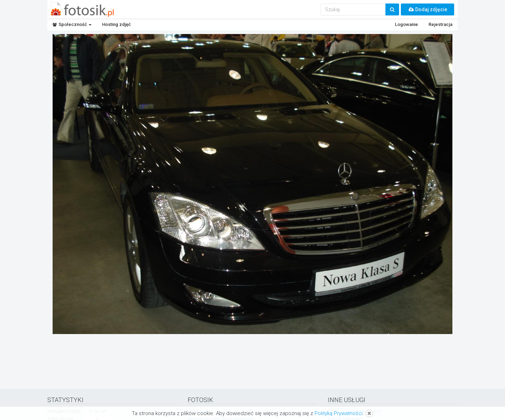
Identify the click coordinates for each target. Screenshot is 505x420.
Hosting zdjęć (116, 24)
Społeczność (72, 24)
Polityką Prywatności (339, 413)
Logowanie (406, 24)
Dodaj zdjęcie (427, 9)
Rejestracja (440, 24)
